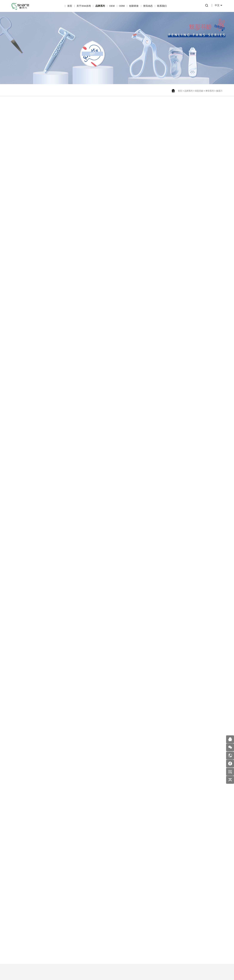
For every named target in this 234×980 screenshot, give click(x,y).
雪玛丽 (43, 929)
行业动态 (125, 916)
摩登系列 (210, 91)
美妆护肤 (125, 929)
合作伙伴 (63, 928)
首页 (70, 6)
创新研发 (134, 6)
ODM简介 (83, 916)
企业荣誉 (22, 923)
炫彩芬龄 (199, 91)
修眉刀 (219, 91)
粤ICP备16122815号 (107, 969)
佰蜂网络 (131, 969)
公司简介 (22, 916)
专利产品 (104, 916)
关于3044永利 (84, 6)
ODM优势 (83, 935)
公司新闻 (125, 923)
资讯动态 (148, 6)
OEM (112, 6)
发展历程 (22, 942)
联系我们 (162, 6)
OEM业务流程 (63, 941)
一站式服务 (84, 928)
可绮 (43, 923)
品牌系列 (100, 6)
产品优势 (63, 922)
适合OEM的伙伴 (63, 935)
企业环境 (22, 935)
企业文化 (22, 929)
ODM (122, 6)
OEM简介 (63, 916)
